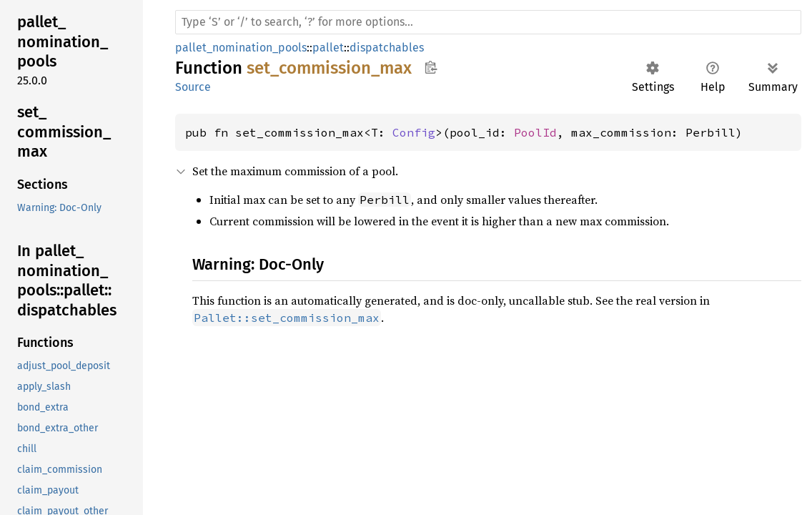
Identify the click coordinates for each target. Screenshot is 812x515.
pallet (328, 48)
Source (193, 87)
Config (414, 132)
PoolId (535, 132)
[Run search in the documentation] (488, 22)
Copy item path (431, 67)
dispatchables (387, 48)
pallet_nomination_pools (241, 48)
